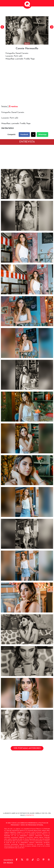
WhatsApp (42, 134)
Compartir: (12, 134)
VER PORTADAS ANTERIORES (27, 748)
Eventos (13, 107)
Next (52, 27)
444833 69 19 (15, 813)
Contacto (30, 815)
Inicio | (5, 107)
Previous (2, 27)
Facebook (24, 134)
